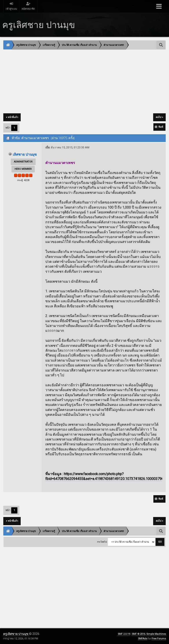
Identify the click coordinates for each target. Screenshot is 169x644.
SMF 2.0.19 (124, 634)
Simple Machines (156, 634)
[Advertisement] (84, 82)
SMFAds (143, 639)
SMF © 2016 (139, 634)
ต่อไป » (159, 117)
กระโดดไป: (102, 542)
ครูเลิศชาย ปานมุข (16, 634)
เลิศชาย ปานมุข (25, 154)
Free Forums (159, 639)
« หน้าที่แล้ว (12, 117)
